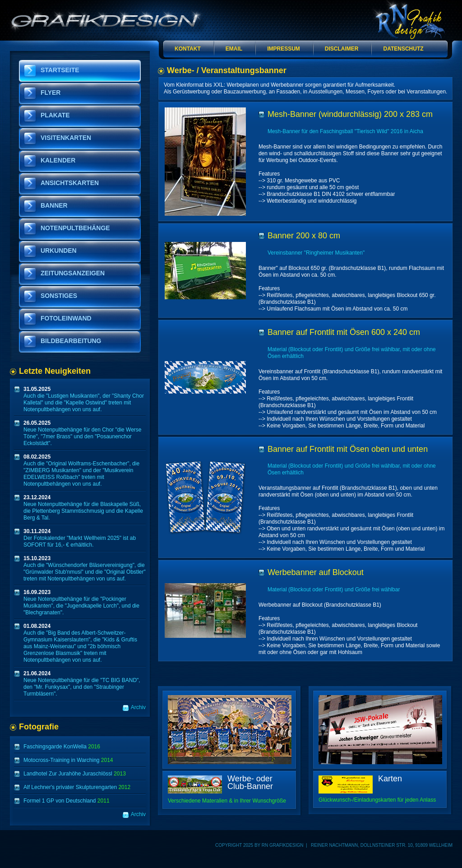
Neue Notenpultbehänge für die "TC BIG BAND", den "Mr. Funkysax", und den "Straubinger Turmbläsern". (82, 684)
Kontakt (188, 49)
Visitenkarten (66, 138)
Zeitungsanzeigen (73, 273)
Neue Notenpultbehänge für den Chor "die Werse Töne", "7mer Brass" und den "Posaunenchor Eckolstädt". (83, 433)
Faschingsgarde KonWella (62, 747)
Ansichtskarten (70, 183)
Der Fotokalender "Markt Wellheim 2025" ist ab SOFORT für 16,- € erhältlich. (80, 538)
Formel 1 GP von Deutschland (67, 801)
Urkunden (59, 251)
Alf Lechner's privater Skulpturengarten (77, 787)
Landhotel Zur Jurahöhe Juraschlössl (75, 774)
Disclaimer (342, 49)
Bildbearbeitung (71, 341)
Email (234, 49)
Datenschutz (403, 49)
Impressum (284, 49)
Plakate (55, 115)
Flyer (51, 93)
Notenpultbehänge (75, 228)
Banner (54, 205)
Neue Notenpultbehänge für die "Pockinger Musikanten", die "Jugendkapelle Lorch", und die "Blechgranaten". (81, 602)
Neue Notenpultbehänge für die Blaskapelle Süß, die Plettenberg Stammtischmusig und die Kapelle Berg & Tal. (83, 508)
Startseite (60, 70)
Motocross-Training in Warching (68, 760)
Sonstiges (59, 296)
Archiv (138, 707)
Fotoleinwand (66, 318)
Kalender (58, 160)
